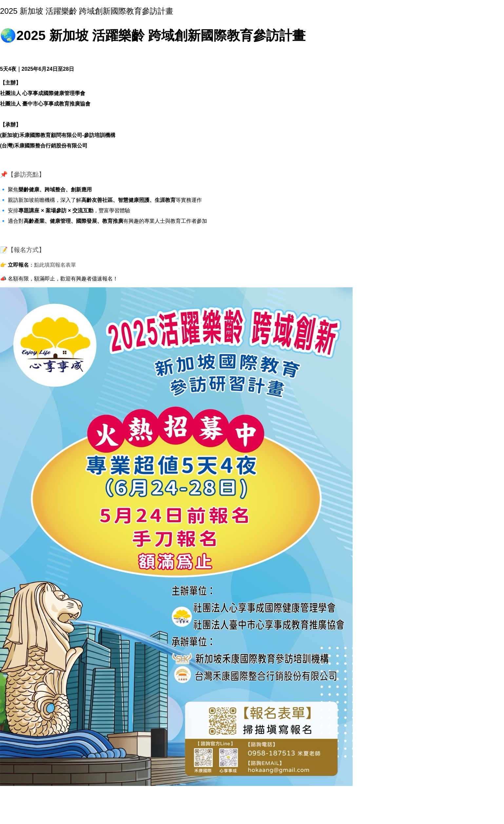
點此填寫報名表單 (55, 265)
